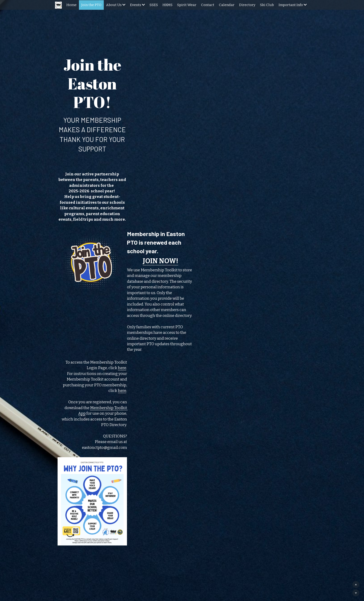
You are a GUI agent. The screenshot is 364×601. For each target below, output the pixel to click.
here (300, 280)
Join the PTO (91, 5)
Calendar (227, 5)
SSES (154, 5)
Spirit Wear (187, 5)
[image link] (103, 226)
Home (71, 5)
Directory (247, 5)
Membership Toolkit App (237, 299)
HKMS (167, 5)
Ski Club (267, 5)
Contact (208, 5)
